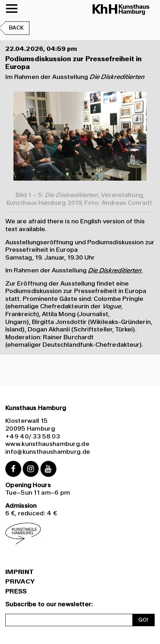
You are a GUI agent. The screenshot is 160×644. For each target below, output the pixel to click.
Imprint (20, 572)
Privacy (20, 582)
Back (16, 28)
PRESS (16, 591)
